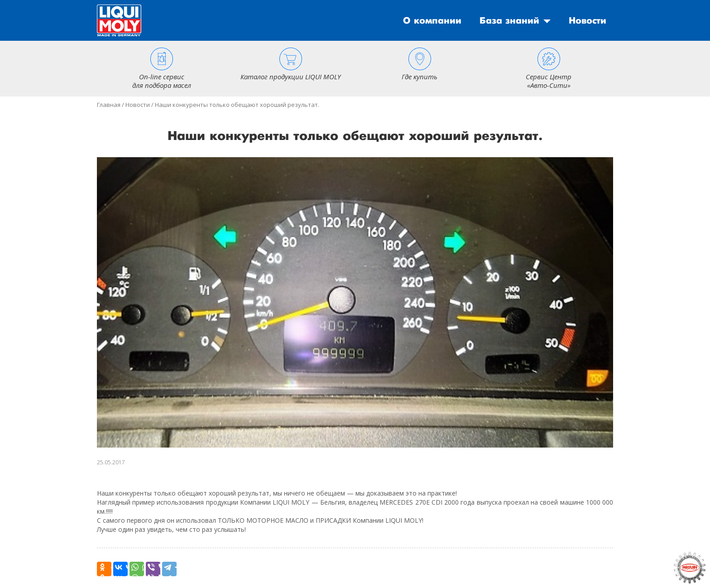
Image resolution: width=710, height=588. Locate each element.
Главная (109, 105)
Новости (588, 21)
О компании (432, 21)
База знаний (509, 21)
